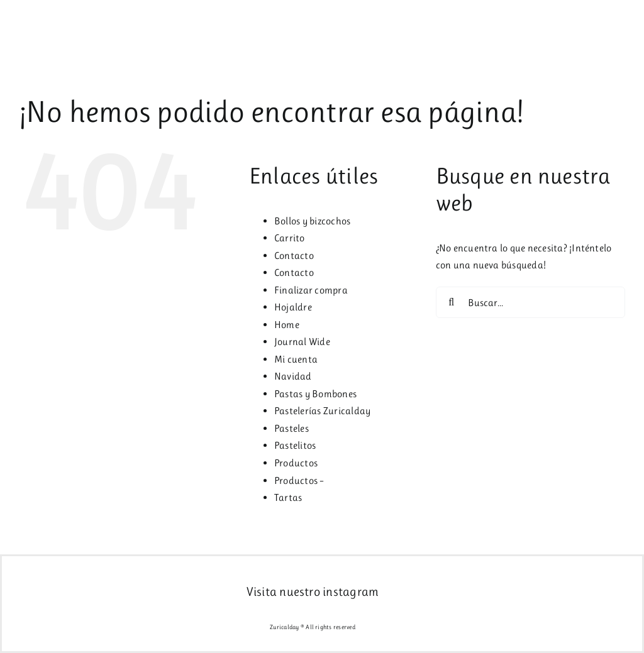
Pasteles (291, 428)
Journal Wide (302, 342)
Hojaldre (293, 307)
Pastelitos (295, 445)
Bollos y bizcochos (312, 221)
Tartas (288, 497)
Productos (296, 463)
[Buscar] (452, 302)
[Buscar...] (530, 302)
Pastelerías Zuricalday (322, 411)
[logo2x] (54, 17)
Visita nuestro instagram (313, 592)
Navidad (293, 376)
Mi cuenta (296, 359)
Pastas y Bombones (315, 394)
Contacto (294, 255)
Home (287, 325)
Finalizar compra (311, 290)
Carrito (290, 238)
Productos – (299, 480)
